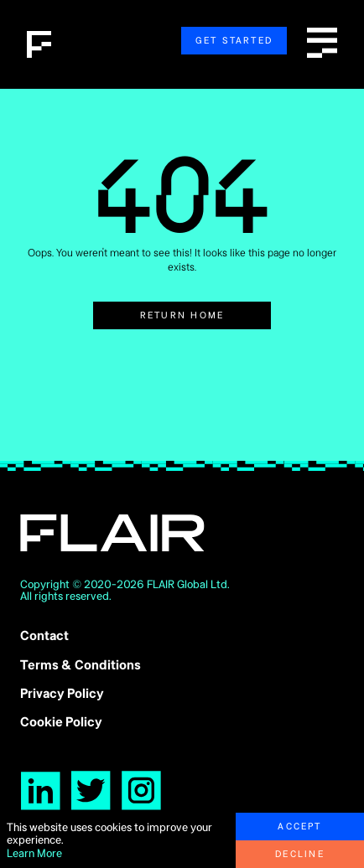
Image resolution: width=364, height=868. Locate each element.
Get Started (234, 40)
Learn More (34, 853)
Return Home (182, 315)
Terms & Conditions (81, 665)
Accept (299, 826)
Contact (44, 635)
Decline (300, 854)
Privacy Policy (62, 693)
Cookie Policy (61, 722)
